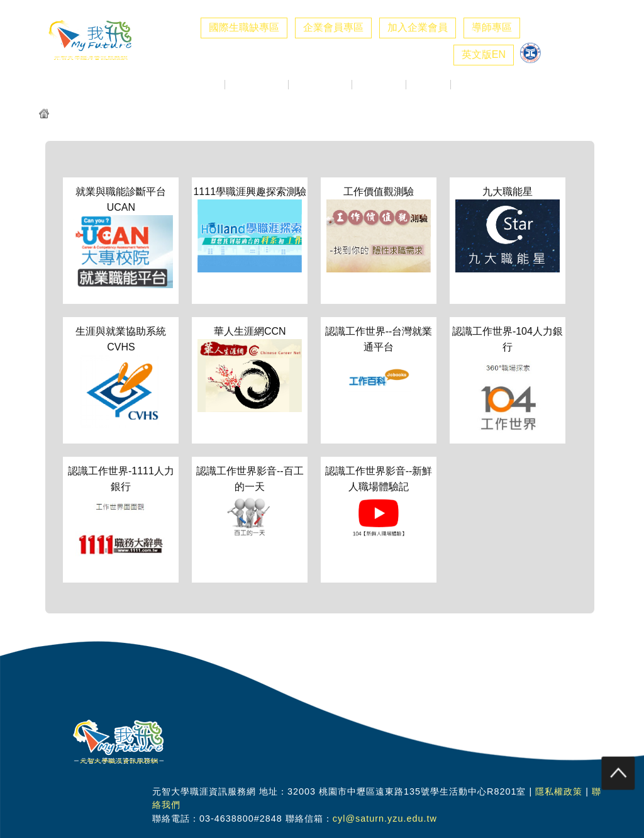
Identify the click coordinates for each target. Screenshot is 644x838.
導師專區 (492, 27)
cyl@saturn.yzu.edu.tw (385, 818)
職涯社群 (473, 85)
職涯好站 (428, 85)
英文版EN (484, 54)
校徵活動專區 (320, 85)
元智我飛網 (78, 115)
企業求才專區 (257, 85)
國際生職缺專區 (244, 27)
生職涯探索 (379, 85)
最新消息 (203, 85)
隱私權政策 (559, 791)
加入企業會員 (418, 27)
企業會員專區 (333, 27)
